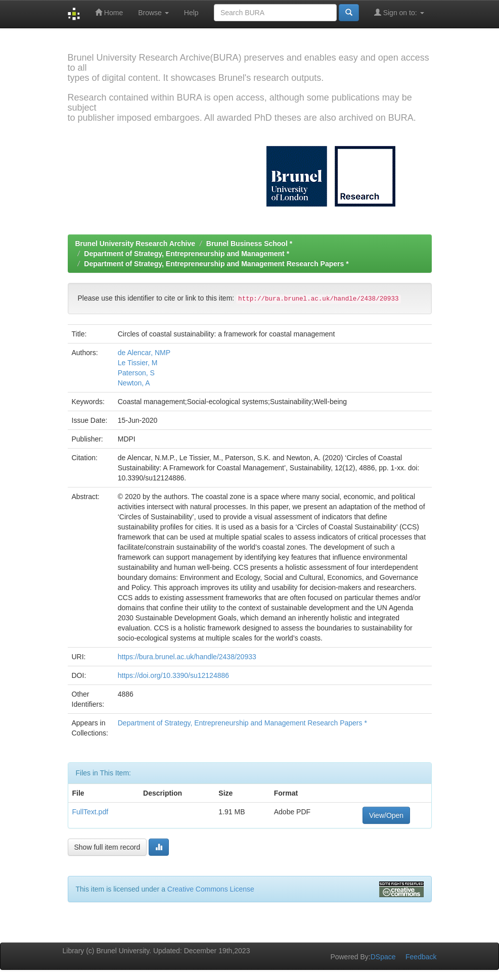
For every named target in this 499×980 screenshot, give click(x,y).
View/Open (386, 815)
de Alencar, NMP (144, 353)
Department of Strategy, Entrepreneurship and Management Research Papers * (216, 264)
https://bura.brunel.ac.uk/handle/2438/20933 (187, 657)
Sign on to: (399, 12)
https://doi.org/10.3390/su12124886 (173, 675)
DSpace (383, 957)
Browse (153, 13)
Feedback (421, 957)
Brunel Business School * (249, 243)
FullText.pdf (90, 812)
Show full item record (107, 847)
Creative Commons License (211, 889)
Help (191, 13)
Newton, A (134, 383)
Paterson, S (136, 373)
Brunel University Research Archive (135, 243)
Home (109, 12)
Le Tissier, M (138, 363)
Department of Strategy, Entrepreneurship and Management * (187, 254)
